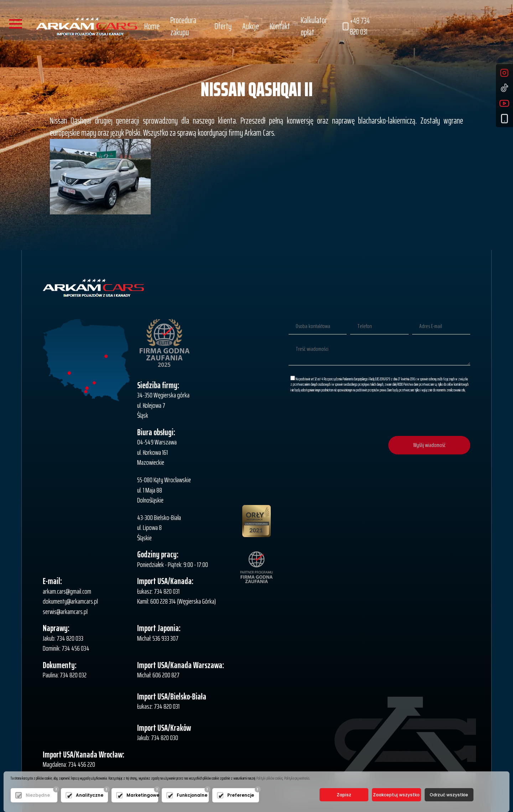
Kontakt (280, 26)
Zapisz (344, 795)
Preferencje (241, 795)
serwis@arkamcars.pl (65, 611)
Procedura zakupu (183, 26)
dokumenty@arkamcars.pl (70, 601)
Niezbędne (38, 795)
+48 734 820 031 (356, 27)
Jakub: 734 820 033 (63, 638)
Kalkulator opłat (314, 26)
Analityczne (90, 795)
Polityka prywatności (297, 778)
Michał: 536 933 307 (158, 638)
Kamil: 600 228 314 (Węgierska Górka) (177, 601)
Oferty (223, 26)
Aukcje (251, 26)
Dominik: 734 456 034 (66, 648)
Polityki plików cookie (269, 778)
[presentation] (416, 415)
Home (152, 26)
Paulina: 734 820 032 (65, 675)
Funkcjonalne (191, 795)
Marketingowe (141, 795)
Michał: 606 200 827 (158, 675)
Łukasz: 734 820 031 (158, 591)
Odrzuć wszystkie (449, 795)
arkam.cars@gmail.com (67, 591)
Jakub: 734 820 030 (158, 738)
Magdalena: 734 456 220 (69, 764)
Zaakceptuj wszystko (396, 795)
